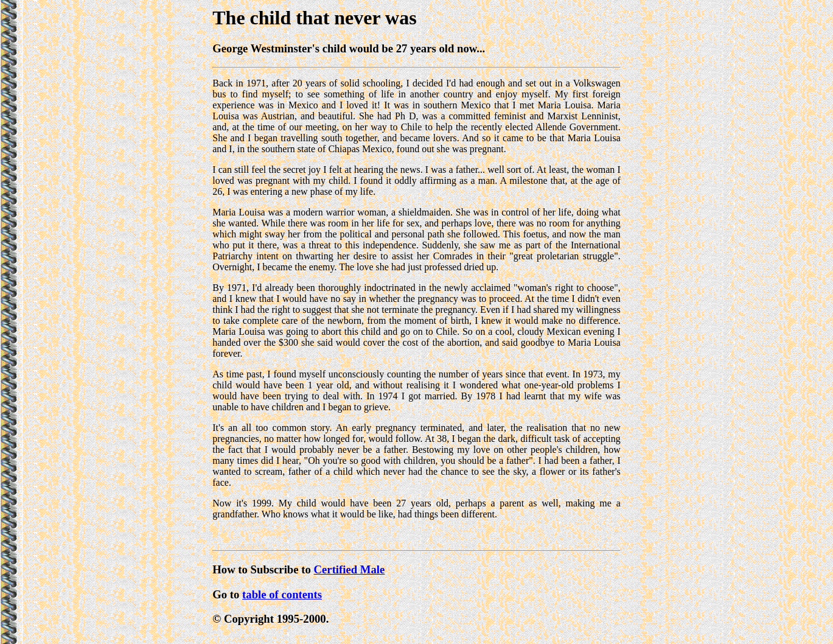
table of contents (282, 594)
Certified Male (350, 569)
